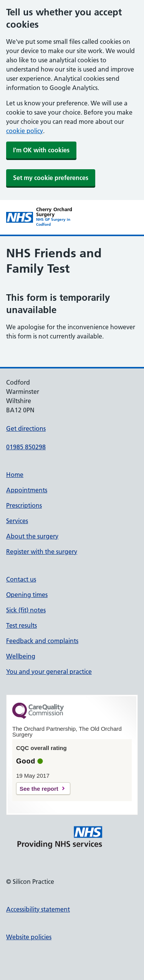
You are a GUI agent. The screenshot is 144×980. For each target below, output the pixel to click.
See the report (39, 789)
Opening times (27, 595)
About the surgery (32, 536)
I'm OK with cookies (41, 150)
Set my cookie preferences (51, 178)
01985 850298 (26, 447)
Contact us (21, 579)
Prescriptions (24, 505)
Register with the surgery (42, 552)
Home (15, 475)
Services (17, 521)
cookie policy (25, 131)
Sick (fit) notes (26, 610)
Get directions (26, 428)
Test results (22, 625)
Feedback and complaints (42, 641)
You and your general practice (49, 672)
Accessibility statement (38, 909)
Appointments (27, 490)
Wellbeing (21, 656)
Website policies (29, 937)
